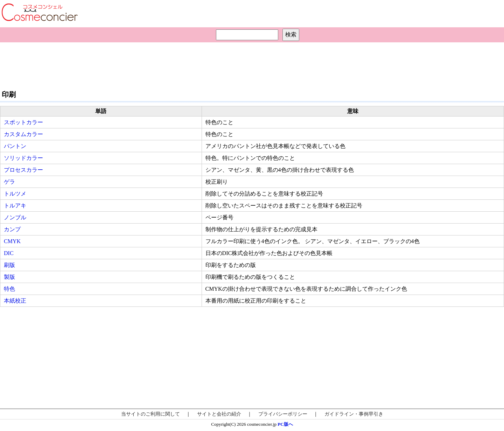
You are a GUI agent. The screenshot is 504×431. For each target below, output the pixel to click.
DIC (9, 253)
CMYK (12, 241)
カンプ (12, 229)
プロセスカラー (23, 170)
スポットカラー (23, 122)
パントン (15, 146)
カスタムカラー (23, 134)
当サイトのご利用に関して (150, 414)
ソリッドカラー (23, 158)
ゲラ (9, 182)
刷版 (9, 265)
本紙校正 (15, 301)
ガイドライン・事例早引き (354, 414)
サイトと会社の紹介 (219, 414)
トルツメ (15, 194)
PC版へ (285, 424)
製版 (9, 277)
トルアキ (15, 206)
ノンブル (15, 217)
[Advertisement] (252, 65)
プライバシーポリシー (283, 414)
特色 (9, 289)
